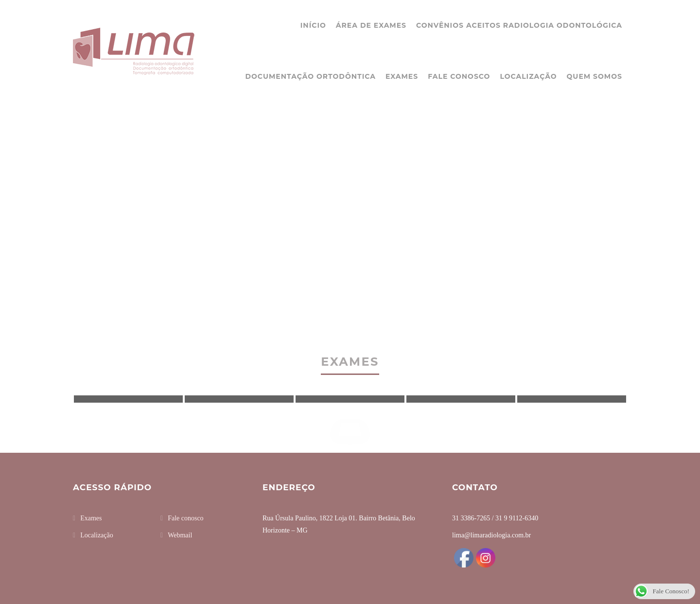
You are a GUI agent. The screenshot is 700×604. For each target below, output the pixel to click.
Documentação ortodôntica (310, 76)
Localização (528, 76)
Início (313, 25)
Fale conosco (459, 76)
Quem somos (595, 76)
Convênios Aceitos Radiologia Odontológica (519, 25)
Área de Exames (371, 25)
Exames (402, 76)
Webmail (180, 535)
